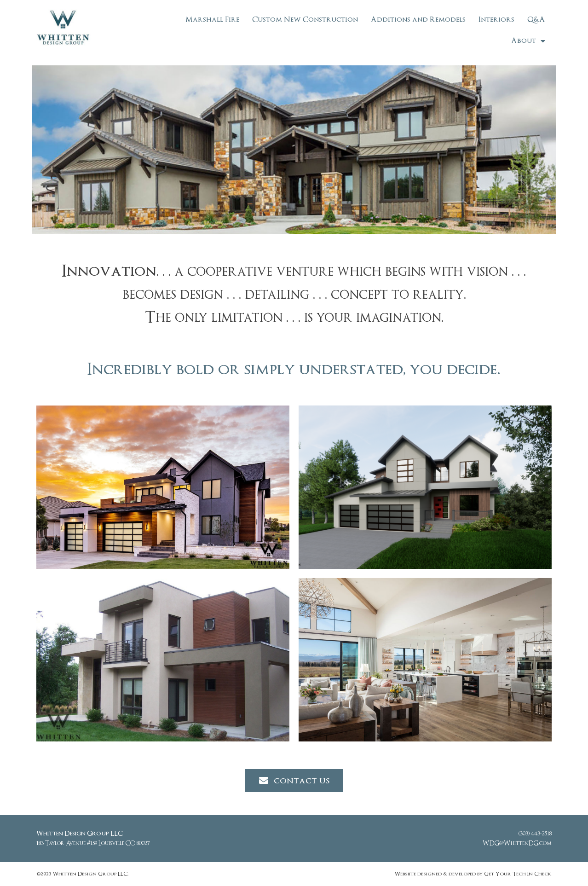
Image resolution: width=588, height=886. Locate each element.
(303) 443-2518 (535, 834)
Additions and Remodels (418, 20)
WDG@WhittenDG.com (517, 843)
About (528, 41)
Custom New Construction (305, 20)
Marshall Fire (212, 20)
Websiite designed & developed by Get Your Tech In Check (473, 874)
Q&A (536, 20)
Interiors (496, 20)
